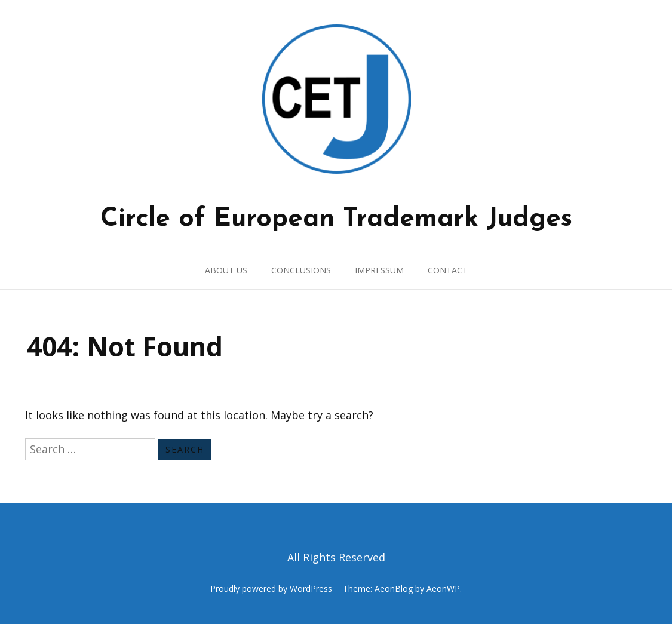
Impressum (379, 270)
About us (226, 270)
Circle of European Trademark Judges (336, 219)
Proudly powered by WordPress (271, 588)
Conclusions (301, 270)
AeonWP (443, 588)
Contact (448, 270)
